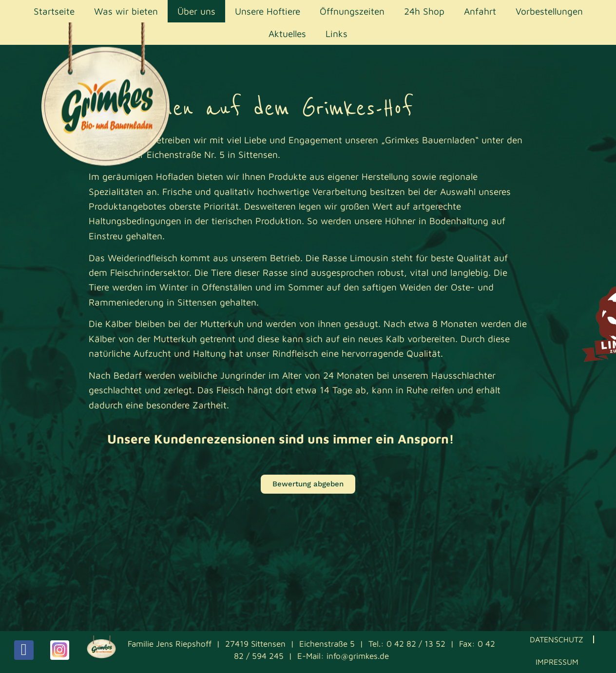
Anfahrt (480, 11)
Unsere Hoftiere (268, 11)
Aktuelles (287, 34)
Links (337, 34)
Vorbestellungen (549, 11)
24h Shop (424, 11)
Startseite (54, 11)
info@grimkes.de (358, 656)
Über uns (196, 11)
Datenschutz (557, 639)
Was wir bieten (126, 11)
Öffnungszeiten (352, 11)
